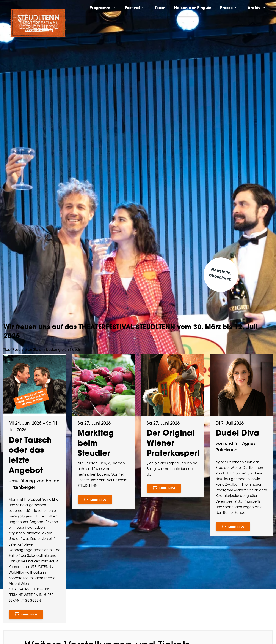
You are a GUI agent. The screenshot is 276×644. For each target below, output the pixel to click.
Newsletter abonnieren (220, 275)
